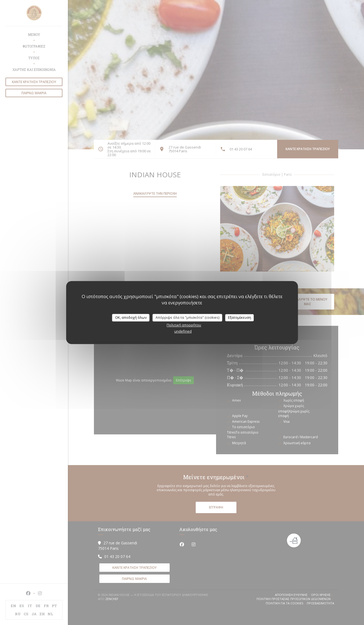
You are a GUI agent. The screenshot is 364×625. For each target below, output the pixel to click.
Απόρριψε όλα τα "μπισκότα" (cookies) (187, 317)
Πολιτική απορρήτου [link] (184, 325)
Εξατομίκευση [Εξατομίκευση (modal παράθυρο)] (240, 317)
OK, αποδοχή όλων (131, 317)
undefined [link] (183, 331)
